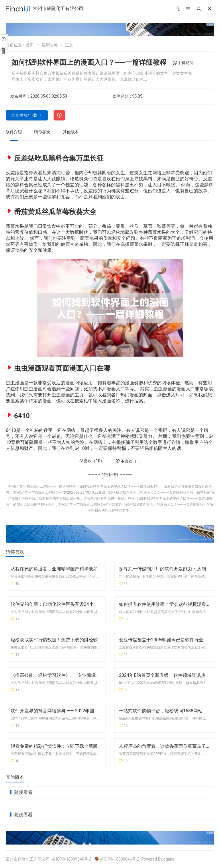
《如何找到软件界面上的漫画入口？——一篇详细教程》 (118, 487)
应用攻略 (50, 45)
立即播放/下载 (24, 115)
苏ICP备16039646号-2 (72, 859)
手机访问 (183, 63)
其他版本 (71, 132)
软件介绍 (14, 132)
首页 (30, 45)
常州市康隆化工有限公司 (58, 8)
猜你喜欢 (42, 132)
